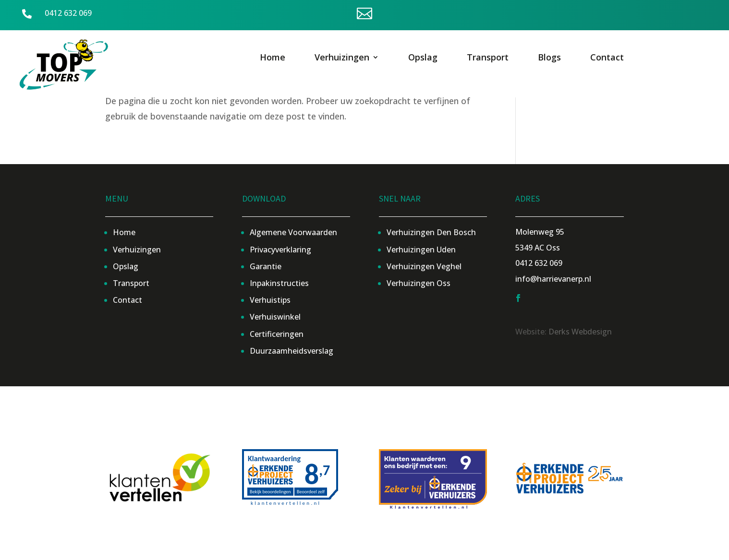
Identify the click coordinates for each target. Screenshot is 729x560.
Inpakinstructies (279, 283)
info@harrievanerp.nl (553, 279)
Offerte (593, 14)
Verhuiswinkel (275, 317)
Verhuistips (270, 300)
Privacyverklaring (280, 250)
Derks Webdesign (580, 332)
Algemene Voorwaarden (293, 232)
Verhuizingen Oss (419, 283)
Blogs (549, 58)
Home (273, 58)
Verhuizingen (342, 58)
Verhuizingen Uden (421, 250)
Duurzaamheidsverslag (292, 351)
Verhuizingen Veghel (424, 266)
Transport (488, 58)
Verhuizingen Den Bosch (431, 232)
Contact (607, 58)
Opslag (423, 58)
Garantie (266, 266)
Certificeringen (277, 334)
